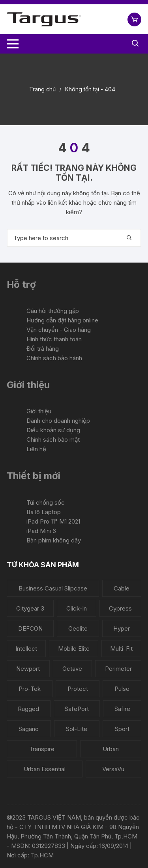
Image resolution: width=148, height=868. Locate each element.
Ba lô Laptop (44, 512)
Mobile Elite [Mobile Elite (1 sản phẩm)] (74, 649)
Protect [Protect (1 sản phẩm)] (78, 689)
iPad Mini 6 (41, 531)
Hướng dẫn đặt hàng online (62, 320)
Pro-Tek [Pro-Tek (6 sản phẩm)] (30, 689)
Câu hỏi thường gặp (53, 311)
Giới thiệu (39, 411)
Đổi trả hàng (43, 349)
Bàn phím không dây (54, 540)
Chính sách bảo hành (54, 358)
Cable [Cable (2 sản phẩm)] (122, 588)
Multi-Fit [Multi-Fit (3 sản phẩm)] (121, 649)
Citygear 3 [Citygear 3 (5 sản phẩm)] (30, 608)
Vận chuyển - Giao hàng (59, 330)
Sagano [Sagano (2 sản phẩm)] (29, 729)
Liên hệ (36, 449)
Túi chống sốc (46, 502)
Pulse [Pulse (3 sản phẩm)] (122, 689)
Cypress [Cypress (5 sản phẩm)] (120, 608)
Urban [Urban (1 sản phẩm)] (111, 749)
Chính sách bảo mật (53, 440)
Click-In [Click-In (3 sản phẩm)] (77, 608)
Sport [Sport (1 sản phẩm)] (122, 729)
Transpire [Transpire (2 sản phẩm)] (42, 749)
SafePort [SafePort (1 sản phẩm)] (77, 709)
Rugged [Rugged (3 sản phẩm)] (28, 709)
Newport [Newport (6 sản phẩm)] (28, 669)
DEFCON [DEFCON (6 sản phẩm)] (30, 628)
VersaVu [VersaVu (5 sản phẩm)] (113, 769)
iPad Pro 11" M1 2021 (53, 521)
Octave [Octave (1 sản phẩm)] (72, 669)
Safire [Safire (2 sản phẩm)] (122, 709)
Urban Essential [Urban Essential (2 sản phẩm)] (45, 769)
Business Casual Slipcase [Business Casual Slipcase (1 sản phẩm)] (53, 588)
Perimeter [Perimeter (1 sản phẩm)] (118, 669)
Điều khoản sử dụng (53, 430)
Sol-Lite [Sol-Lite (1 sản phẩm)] (77, 729)
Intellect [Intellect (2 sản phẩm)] (26, 649)
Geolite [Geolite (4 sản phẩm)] (78, 628)
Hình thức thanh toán (54, 339)
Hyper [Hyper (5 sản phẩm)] (122, 628)
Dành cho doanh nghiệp (58, 421)
